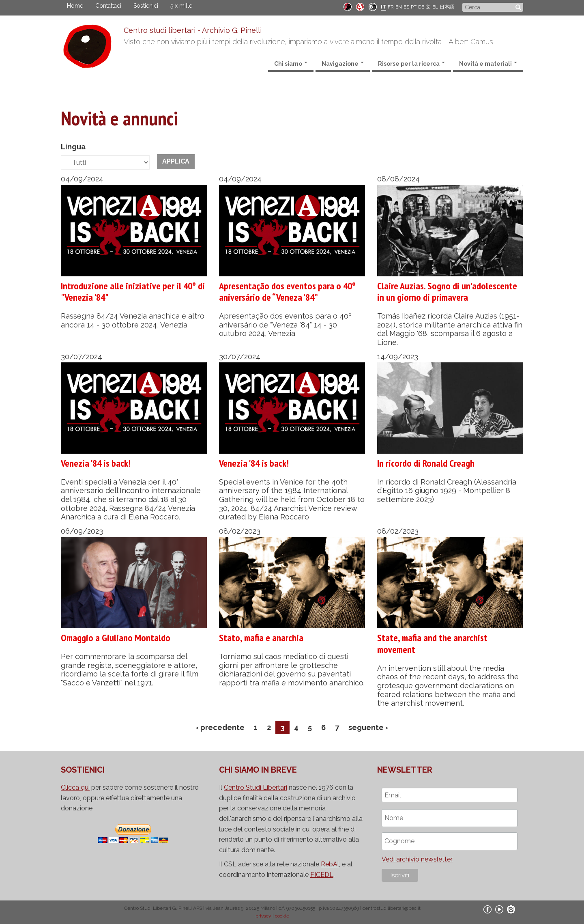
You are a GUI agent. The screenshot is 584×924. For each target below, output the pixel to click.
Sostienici (146, 6)
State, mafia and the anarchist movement (432, 644)
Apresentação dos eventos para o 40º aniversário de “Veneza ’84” (287, 292)
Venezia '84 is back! (96, 463)
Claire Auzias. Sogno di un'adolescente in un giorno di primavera (447, 292)
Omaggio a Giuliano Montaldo (116, 638)
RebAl (330, 864)
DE (421, 7)
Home (75, 6)
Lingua (73, 147)
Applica (176, 161)
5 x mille (181, 6)
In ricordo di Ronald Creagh (426, 463)
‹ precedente (220, 727)
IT (383, 7)
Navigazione (343, 64)
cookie (282, 916)
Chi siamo (291, 64)
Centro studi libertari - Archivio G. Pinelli (193, 30)
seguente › (368, 727)
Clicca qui (75, 787)
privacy (263, 916)
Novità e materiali (488, 64)
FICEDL (322, 875)
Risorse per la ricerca (411, 64)
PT (414, 7)
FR (391, 7)
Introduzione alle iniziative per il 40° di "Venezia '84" (133, 292)
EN (399, 7)
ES (406, 7)
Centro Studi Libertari (255, 787)
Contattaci (108, 6)
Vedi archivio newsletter (417, 859)
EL (435, 7)
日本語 (447, 7)
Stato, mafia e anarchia (261, 638)
